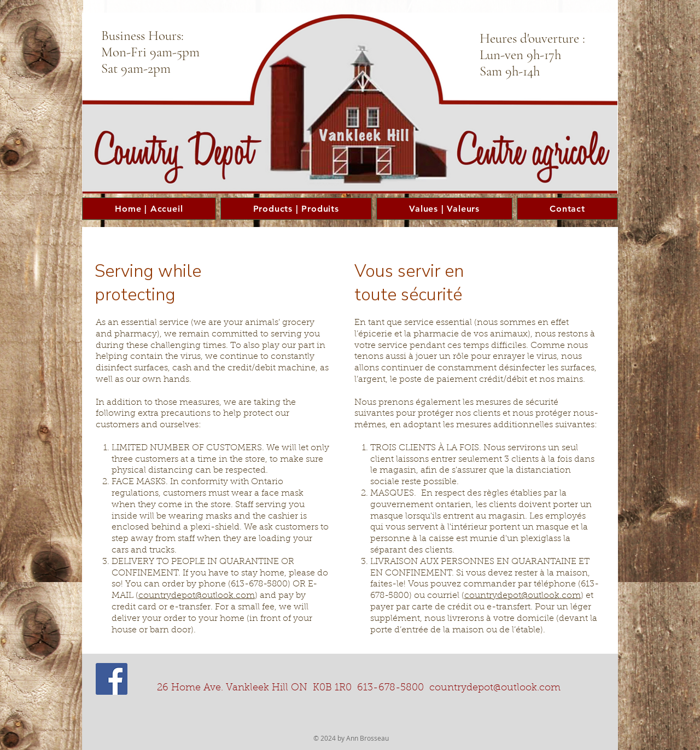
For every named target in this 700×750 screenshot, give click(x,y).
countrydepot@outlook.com (197, 596)
